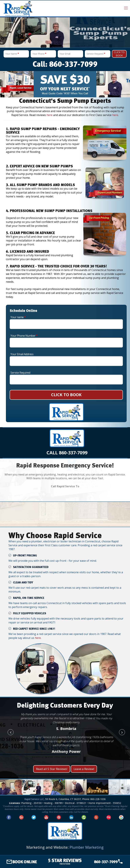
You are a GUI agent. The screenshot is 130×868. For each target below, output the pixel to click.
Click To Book (119, 54)
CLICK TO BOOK (66, 395)
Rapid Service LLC (34, 799)
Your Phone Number (24, 336)
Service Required (96, 54)
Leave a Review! (84, 769)
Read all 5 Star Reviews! (52, 769)
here (50, 115)
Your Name (12, 54)
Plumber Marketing (87, 847)
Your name (18, 317)
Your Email (65, 54)
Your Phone (39, 54)
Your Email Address (22, 354)
